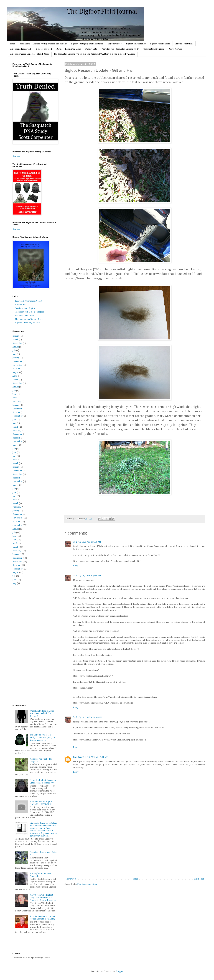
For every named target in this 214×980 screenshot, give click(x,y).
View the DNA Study (24, 316)
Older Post (199, 879)
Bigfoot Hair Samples (136, 44)
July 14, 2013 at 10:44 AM (90, 717)
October (16, 369)
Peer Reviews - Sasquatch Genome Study (120, 49)
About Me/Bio (175, 49)
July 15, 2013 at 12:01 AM (95, 757)
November (17, 343)
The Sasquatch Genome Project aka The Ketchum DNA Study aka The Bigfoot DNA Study (95, 54)
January (16, 336)
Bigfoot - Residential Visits (68, 49)
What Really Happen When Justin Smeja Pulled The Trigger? (42, 714)
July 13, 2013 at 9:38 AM (89, 576)
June (14, 394)
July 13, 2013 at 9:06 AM (89, 542)
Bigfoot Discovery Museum (28, 323)
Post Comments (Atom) (88, 884)
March (15, 340)
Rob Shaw (78, 757)
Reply (76, 566)
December (17, 362)
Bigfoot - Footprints (184, 44)
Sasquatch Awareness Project (29, 301)
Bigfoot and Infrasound (20, 49)
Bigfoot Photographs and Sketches (87, 44)
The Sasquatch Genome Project (29, 312)
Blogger (119, 971)
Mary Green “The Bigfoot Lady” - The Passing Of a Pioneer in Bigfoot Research (43, 898)
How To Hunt (21, 305)
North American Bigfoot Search (30, 319)
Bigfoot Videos (115, 44)
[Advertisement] (135, 851)
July (14, 351)
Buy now (16, 156)
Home (12, 44)
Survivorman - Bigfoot (25, 308)
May (14, 354)
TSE (75, 542)
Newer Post (71, 879)
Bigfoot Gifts (91, 49)
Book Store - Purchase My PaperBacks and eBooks (43, 44)
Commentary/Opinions (154, 49)
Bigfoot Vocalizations (160, 44)
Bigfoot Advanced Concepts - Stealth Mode (29, 54)
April (15, 376)
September (17, 416)
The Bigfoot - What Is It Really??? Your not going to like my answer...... (42, 738)
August (16, 347)
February (17, 402)
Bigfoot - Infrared (44, 49)
